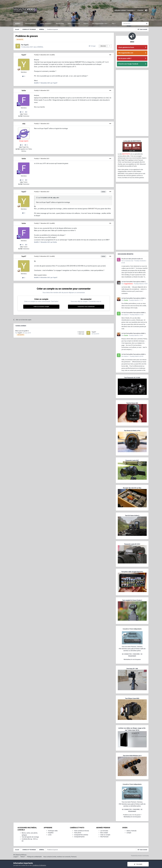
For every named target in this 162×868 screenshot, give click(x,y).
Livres (50, 835)
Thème (23, 857)
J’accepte (138, 864)
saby (24, 124)
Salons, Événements (74, 24)
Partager (92, 46)
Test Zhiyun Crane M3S (132, 698)
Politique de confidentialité (34, 857)
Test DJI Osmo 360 (132, 403)
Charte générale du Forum (126, 47)
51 (24, 76)
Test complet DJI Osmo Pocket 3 (132, 600)
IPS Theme (16, 855)
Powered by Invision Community (140, 856)
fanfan (24, 91)
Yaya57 (24, 55)
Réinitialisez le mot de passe (132, 659)
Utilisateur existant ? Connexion (125, 10)
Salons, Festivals (131, 831)
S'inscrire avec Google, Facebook (128, 64)
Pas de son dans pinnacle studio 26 (132, 259)
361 (22, 112)
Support (86, 24)
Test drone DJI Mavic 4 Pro (132, 431)
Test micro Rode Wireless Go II (132, 756)
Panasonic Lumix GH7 (132, 460)
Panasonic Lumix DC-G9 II (132, 544)
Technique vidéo (53, 831)
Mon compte (104, 833)
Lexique (129, 833)
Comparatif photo (79, 837)
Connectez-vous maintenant (86, 307)
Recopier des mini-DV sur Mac (132, 488)
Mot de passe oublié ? (125, 58)
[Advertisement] (132, 103)
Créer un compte (105, 835)
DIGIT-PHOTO (126, 154)
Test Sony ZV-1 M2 (132, 669)
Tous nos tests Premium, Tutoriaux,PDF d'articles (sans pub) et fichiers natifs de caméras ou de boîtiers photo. (132, 649)
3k (21, 145)
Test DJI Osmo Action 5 (132, 516)
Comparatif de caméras (81, 835)
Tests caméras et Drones (82, 831)
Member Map (60, 24)
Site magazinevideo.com (100, 24)
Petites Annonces (46, 24)
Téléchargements (30, 24)
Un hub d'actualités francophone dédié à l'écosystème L (133, 282)
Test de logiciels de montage (30, 837)
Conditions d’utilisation (39, 865)
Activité (18, 24)
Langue (16, 857)
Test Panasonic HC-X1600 (132, 378)
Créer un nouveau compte (41, 307)
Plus (113, 24)
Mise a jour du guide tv (22, 331)
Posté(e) (42, 55)
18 (26, 145)
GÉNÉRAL (40, 47)
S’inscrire (140, 10)
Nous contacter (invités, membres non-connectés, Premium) (60, 857)
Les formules (104, 831)
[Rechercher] (133, 24)
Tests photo (78, 833)
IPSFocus (24, 855)
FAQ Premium (104, 837)
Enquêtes (51, 833)
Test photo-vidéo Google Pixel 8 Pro (132, 572)
